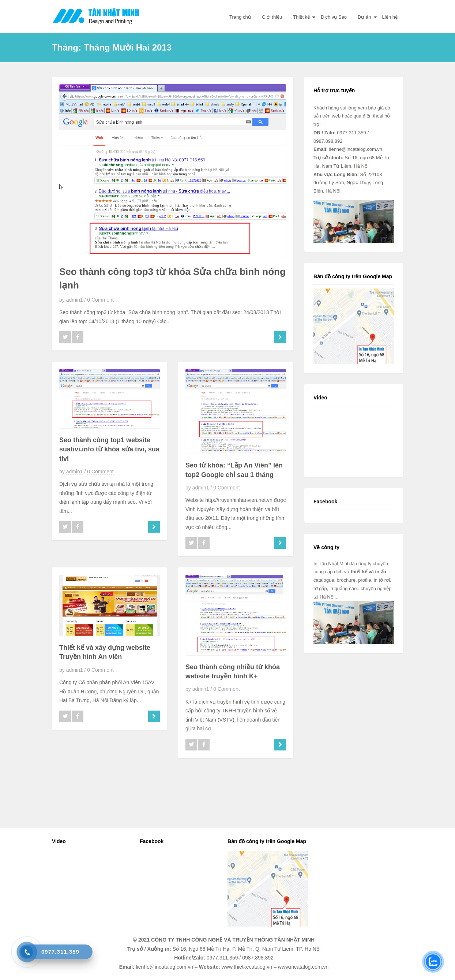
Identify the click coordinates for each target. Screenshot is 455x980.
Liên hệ (390, 17)
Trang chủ (240, 17)
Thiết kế (301, 17)
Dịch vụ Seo (334, 17)
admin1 (75, 300)
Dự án (364, 17)
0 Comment (100, 300)
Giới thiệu (272, 17)
